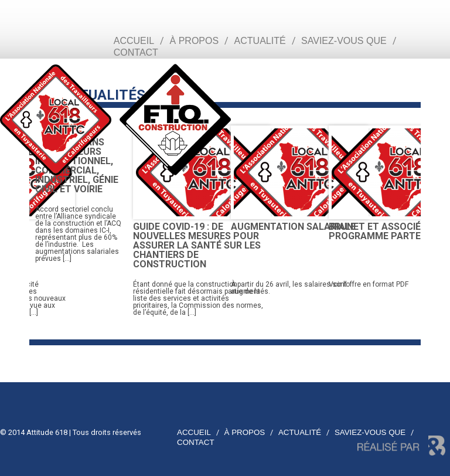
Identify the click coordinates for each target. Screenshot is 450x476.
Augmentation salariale (293, 227)
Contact (136, 52)
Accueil (134, 41)
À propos (195, 41)
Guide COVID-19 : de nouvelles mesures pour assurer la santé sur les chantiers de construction (197, 245)
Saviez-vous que (344, 41)
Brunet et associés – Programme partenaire (388, 231)
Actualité (260, 41)
